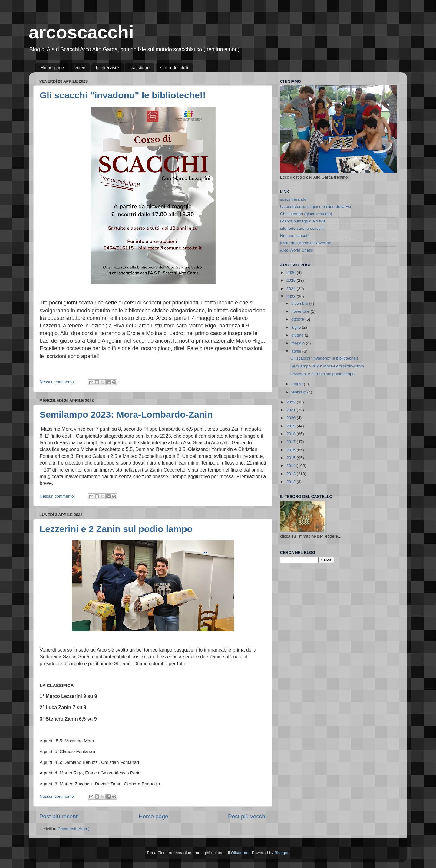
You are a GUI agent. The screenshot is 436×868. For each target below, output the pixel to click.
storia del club (174, 68)
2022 (292, 402)
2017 (292, 442)
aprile (297, 351)
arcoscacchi (81, 32)
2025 (292, 280)
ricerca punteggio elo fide (303, 221)
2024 (292, 289)
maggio (299, 343)
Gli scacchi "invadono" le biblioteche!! (123, 95)
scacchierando (293, 199)
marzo (297, 384)
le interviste (107, 68)
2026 (292, 273)
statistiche (139, 68)
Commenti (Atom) (74, 829)
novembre (301, 311)
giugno (298, 335)
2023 (292, 296)
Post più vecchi (247, 816)
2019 (292, 426)
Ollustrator (240, 853)
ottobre (298, 319)
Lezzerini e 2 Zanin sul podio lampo (116, 529)
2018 (292, 434)
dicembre (300, 303)
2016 (292, 450)
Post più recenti (59, 816)
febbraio (299, 392)
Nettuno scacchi (295, 236)
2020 (292, 418)
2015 (292, 458)
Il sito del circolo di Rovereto (306, 243)
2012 (292, 482)
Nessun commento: (58, 382)
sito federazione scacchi (302, 228)
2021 (292, 410)
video (80, 68)
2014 (292, 466)
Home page (52, 68)
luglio (297, 327)
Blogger (282, 853)
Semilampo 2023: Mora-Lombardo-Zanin (126, 414)
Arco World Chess (297, 250)
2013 (292, 474)
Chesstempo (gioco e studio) (306, 214)
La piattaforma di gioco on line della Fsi (315, 207)
